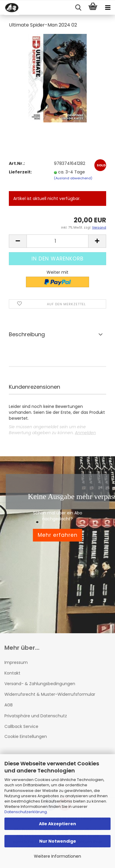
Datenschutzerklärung (26, 812)
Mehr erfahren (58, 535)
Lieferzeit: (20, 172)
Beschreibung (27, 334)
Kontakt (12, 673)
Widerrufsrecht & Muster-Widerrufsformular (50, 694)
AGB (9, 705)
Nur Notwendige (58, 841)
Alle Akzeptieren (57, 824)
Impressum (16, 662)
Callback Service (21, 726)
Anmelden (85, 433)
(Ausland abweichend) (73, 178)
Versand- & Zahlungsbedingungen (40, 684)
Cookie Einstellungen (26, 736)
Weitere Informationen (57, 856)
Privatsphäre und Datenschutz (36, 716)
